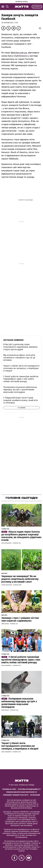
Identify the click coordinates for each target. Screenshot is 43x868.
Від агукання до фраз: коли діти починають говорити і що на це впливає (19, 358)
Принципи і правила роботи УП (16, 795)
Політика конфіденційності (29, 789)
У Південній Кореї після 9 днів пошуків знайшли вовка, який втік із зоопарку (21, 400)
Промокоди (35, 795)
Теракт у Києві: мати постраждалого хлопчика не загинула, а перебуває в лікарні (21, 368)
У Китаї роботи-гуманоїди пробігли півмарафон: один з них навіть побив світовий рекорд (21, 379)
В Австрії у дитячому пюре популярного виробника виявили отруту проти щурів (20, 347)
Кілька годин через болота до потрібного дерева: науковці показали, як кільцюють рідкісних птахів (21, 536)
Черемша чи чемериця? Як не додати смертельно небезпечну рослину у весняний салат (20, 579)
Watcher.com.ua (19, 53)
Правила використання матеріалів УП (22, 792)
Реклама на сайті (9, 789)
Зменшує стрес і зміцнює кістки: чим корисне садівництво (20, 619)
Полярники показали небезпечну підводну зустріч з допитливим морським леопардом (20, 390)
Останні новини (13, 340)
